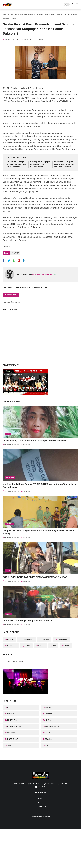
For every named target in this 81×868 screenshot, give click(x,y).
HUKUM (48, 719)
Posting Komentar (11, 301)
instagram (19, 783)
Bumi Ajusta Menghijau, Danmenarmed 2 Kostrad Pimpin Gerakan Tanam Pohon (40, 165)
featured (10, 477)
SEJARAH (49, 738)
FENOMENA (12, 719)
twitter (50, 783)
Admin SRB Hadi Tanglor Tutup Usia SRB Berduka (27, 620)
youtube (42, 786)
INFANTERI (12, 645)
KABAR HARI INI (14, 726)
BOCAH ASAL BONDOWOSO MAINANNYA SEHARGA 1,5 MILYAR (35, 576)
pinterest (35, 783)
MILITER (14, 14)
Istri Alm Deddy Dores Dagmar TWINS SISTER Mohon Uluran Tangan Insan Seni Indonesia (40, 485)
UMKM (67, 645)
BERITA (10, 638)
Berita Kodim (62, 638)
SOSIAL (42, 645)
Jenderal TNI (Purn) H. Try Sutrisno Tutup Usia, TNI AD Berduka (16, 164)
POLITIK (48, 732)
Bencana (49, 713)
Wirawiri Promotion (13, 661)
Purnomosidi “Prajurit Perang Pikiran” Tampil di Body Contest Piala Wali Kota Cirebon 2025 (64, 165)
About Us (41, 802)
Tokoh (9, 613)
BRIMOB (45, 638)
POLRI (27, 645)
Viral (8, 433)
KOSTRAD (10, 523)
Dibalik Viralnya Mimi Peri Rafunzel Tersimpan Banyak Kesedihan (35, 440)
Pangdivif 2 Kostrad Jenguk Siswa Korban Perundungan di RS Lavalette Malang (38, 531)
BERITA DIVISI (28, 638)
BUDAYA (11, 713)
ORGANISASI (13, 732)
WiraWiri (46, 816)
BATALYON (12, 707)
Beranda (6, 14)
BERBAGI (49, 707)
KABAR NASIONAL (53, 726)
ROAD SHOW (13, 738)
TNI (54, 645)
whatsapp (64, 783)
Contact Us (41, 806)
